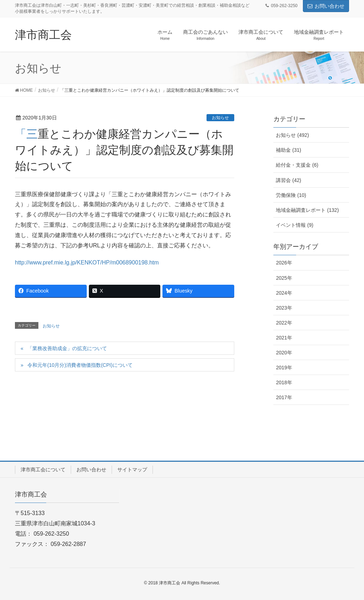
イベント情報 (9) (295, 225)
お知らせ (220, 118)
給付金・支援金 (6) (297, 165)
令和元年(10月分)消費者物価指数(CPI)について (80, 365)
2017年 (284, 397)
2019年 (284, 368)
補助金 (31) (288, 150)
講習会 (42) (288, 180)
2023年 (284, 308)
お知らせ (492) (292, 135)
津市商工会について (43, 470)
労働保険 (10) (291, 195)
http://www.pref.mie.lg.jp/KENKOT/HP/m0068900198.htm (87, 262)
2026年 (284, 263)
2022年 (284, 323)
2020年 (284, 353)
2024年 (284, 293)
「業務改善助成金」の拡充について (67, 348)
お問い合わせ (326, 6)
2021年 (284, 338)
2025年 (284, 278)
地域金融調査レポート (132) (307, 210)
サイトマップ (132, 470)
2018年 (284, 382)
